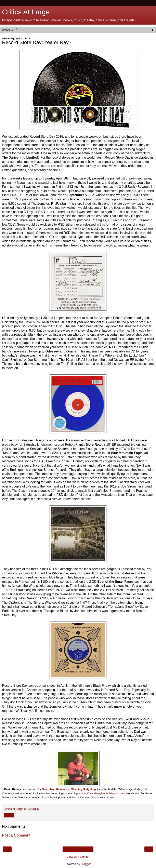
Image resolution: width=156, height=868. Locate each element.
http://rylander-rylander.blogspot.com (103, 793)
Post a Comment (16, 835)
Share (9, 815)
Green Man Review (54, 789)
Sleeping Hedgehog (83, 789)
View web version (78, 857)
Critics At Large (26, 12)
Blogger (86, 864)
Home (78, 849)
